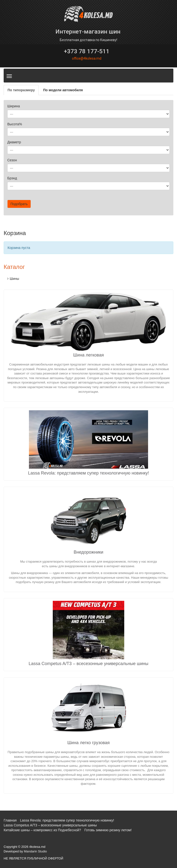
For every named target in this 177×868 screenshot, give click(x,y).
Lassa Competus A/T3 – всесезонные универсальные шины (89, 664)
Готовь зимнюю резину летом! (108, 830)
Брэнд (12, 178)
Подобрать (19, 204)
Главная (10, 820)
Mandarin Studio (35, 851)
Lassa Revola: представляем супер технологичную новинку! (88, 473)
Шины (14, 279)
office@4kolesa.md (87, 58)
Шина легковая (88, 355)
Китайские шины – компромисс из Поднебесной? (42, 830)
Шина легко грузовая (88, 743)
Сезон (12, 160)
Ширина (14, 106)
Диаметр (14, 142)
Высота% (15, 124)
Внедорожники (88, 552)
